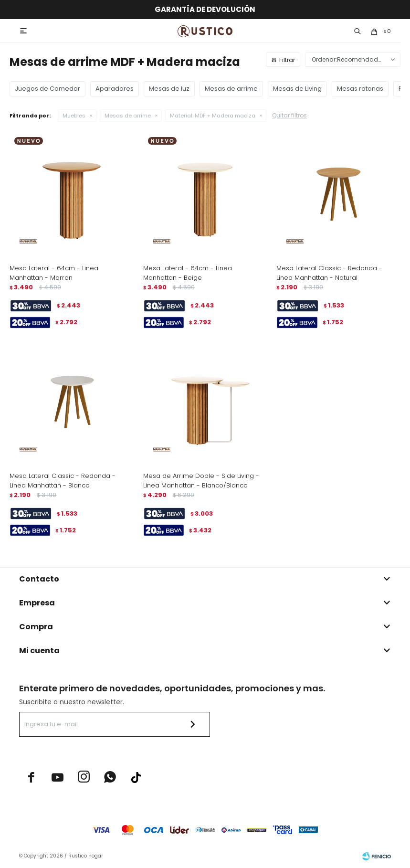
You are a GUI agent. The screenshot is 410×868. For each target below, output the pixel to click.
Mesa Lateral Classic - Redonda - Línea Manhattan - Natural (329, 273)
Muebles (74, 116)
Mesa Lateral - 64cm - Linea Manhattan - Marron (54, 273)
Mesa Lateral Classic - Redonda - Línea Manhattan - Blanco (63, 481)
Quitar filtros (289, 115)
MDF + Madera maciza (213, 116)
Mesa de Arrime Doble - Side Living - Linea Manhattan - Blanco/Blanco (201, 481)
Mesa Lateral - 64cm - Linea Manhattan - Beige (188, 273)
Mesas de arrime (128, 116)
